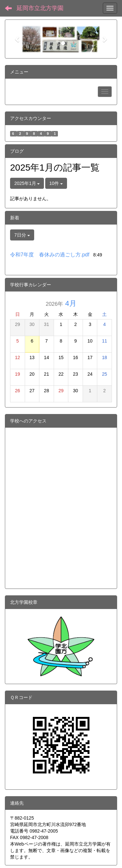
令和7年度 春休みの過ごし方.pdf (50, 255)
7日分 (22, 235)
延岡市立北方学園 (40, 8)
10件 (56, 183)
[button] (18, 39)
